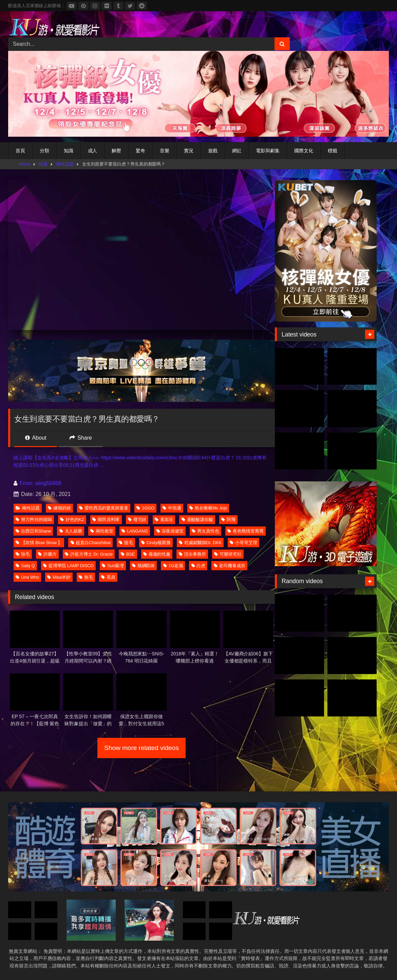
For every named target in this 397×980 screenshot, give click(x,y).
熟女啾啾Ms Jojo (208, 508)
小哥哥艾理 (243, 543)
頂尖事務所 (193, 554)
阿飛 (228, 520)
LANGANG (135, 531)
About (36, 438)
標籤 (333, 151)
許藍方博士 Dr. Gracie (89, 554)
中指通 (172, 508)
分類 (44, 151)
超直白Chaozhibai (91, 543)
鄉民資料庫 (106, 520)
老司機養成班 (230, 566)
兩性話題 (65, 164)
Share (81, 438)
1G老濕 (173, 566)
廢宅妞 (137, 520)
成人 (93, 151)
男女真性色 (205, 531)
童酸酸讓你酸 (197, 520)
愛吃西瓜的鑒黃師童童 (104, 508)
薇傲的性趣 (157, 554)
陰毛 (126, 543)
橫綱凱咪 (144, 566)
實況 (189, 151)
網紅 (237, 151)
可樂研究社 (228, 554)
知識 (69, 151)
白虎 (198, 566)
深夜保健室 (170, 531)
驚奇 (140, 151)
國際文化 (304, 151)
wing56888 (48, 483)
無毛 (86, 577)
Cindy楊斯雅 (156, 543)
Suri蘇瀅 (113, 566)
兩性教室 (102, 531)
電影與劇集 (268, 151)
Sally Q (25, 566)
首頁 (20, 151)
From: (24, 483)
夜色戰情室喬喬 (245, 531)
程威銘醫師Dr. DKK (200, 543)
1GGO (145, 508)
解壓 (116, 151)
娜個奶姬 (59, 508)
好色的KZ (72, 520)
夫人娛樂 (71, 531)
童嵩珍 (164, 520)
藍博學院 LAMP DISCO (68, 566)
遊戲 (213, 151)
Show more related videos (141, 748)
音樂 (165, 151)
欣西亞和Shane (33, 531)
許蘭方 (47, 554)
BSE (128, 554)
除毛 (23, 554)
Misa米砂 (59, 577)
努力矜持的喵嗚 (34, 520)
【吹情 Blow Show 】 (39, 543)
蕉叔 (108, 577)
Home (25, 164)
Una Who (27, 577)
